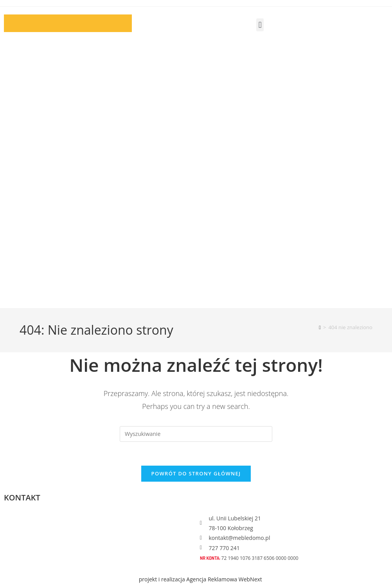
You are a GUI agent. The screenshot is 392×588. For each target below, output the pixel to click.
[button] (260, 25)
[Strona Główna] (320, 327)
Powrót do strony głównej (196, 473)
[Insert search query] (196, 434)
